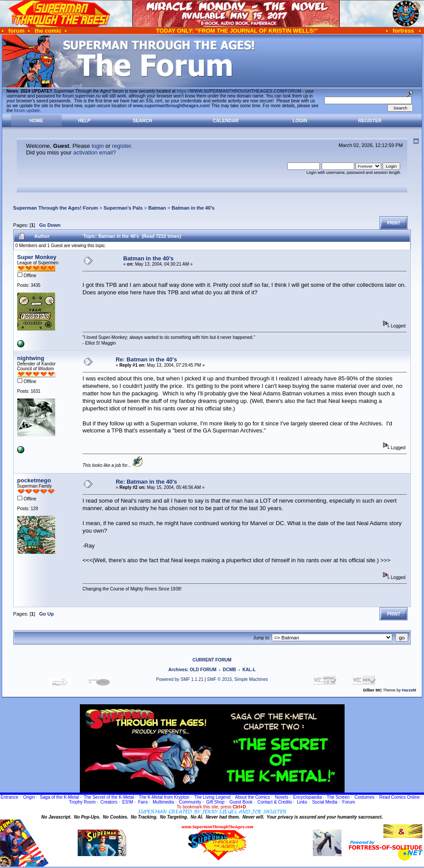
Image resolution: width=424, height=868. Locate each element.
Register (370, 121)
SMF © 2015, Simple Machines (237, 679)
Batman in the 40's (193, 208)
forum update (27, 111)
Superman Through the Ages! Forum (56, 208)
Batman (157, 208)
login (98, 146)
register (122, 146)
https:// (239, 91)
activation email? (95, 152)
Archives (178, 670)
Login (300, 121)
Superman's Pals (123, 208)
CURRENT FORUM (212, 660)
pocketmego (34, 480)
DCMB (229, 670)
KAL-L (249, 670)
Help (84, 121)
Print (394, 223)
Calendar (225, 121)
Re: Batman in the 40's (146, 359)
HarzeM (409, 690)
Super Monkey (37, 257)
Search (143, 121)
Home (36, 121)
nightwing (31, 358)
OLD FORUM (203, 670)
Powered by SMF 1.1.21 (180, 679)
